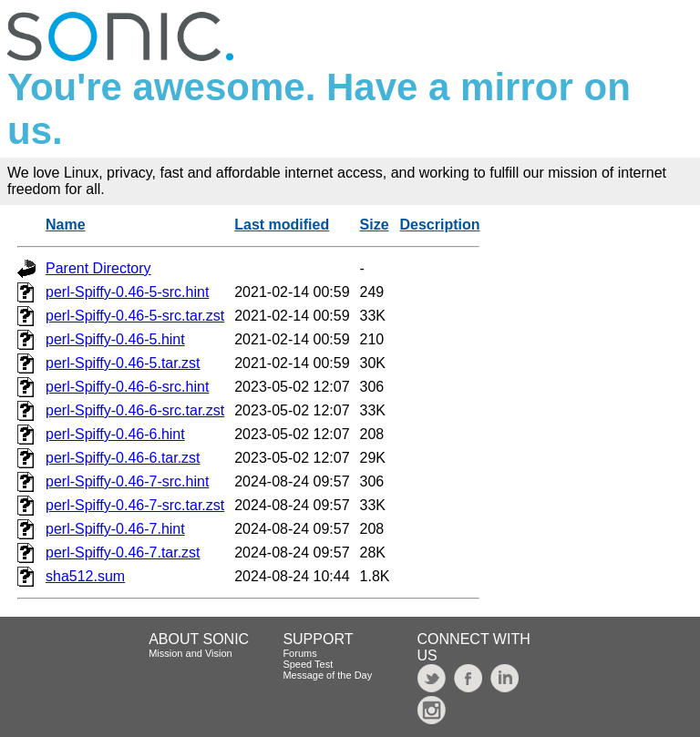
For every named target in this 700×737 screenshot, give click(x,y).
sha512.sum (85, 576)
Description (439, 225)
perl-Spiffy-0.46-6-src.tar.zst (135, 410)
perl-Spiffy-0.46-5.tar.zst (123, 363)
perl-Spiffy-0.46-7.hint (115, 529)
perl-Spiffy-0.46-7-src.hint (127, 481)
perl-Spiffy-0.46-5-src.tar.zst (135, 316)
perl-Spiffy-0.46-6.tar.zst (123, 458)
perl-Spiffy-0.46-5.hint (115, 339)
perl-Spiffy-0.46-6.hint (115, 434)
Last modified (282, 225)
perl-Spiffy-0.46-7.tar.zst (123, 553)
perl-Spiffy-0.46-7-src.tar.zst (135, 505)
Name (66, 225)
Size (375, 225)
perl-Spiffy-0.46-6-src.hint (127, 387)
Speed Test (308, 664)
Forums (299, 653)
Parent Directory (98, 268)
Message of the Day (327, 675)
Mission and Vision (190, 653)
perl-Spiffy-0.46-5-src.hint (127, 292)
